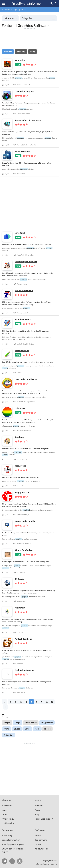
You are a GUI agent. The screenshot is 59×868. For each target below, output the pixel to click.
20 (52, 702)
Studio (17, 729)
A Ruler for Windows (24, 550)
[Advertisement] (29, 38)
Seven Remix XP (22, 151)
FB (12, 861)
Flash (37, 729)
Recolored (19, 437)
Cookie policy (8, 823)
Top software (41, 840)
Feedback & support (44, 819)
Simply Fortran (22, 492)
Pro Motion (20, 608)
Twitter (20, 861)
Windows (6, 9)
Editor (27, 729)
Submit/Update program (13, 844)
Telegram (5, 861)
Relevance (8, 51)
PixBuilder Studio (23, 319)
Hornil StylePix (22, 351)
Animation (8, 735)
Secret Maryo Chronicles (26, 262)
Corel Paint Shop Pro (24, 91)
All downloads (41, 849)
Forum (38, 810)
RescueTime (20, 466)
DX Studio (19, 579)
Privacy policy (8, 819)
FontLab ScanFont (23, 639)
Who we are (7, 805)
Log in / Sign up (56, 3)
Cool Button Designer (25, 670)
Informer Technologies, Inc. (46, 864)
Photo (7, 729)
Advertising (7, 835)
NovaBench (20, 233)
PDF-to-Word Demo (24, 291)
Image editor (47, 723)
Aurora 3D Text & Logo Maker (28, 120)
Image (18, 723)
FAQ (37, 814)
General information (11, 840)
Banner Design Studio (25, 521)
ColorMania (20, 408)
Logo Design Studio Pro (26, 379)
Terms (5, 814)
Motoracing (20, 60)
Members (39, 805)
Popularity (21, 51)
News (4, 810)
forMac (38, 844)
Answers (39, 835)
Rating (32, 51)
